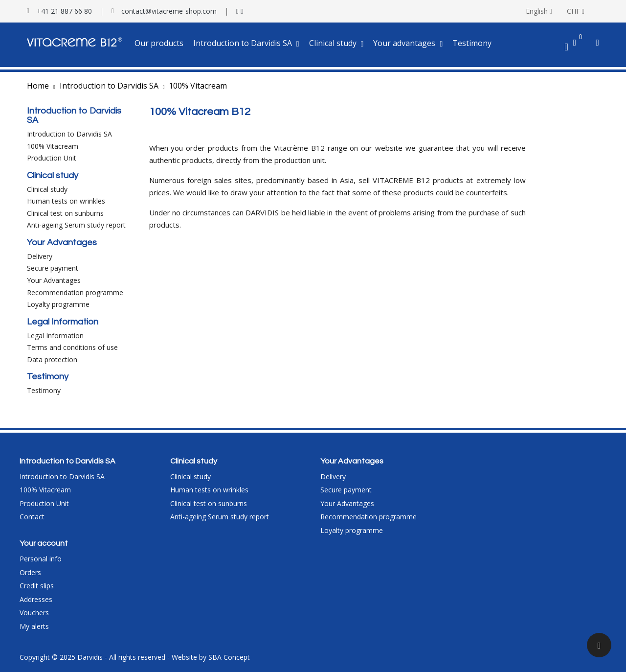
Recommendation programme (75, 292)
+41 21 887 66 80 (64, 11)
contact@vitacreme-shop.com (169, 11)
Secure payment (53, 268)
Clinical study (47, 189)
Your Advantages (54, 280)
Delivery (40, 256)
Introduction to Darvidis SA (69, 134)
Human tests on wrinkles (66, 201)
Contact (32, 517)
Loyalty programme (58, 304)
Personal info (41, 559)
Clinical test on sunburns (65, 213)
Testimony (44, 390)
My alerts (34, 626)
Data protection (52, 359)
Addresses (36, 599)
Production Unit (52, 158)
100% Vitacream (53, 146)
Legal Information (55, 336)
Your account (44, 543)
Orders (30, 572)
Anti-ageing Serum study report (76, 225)
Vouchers (34, 613)
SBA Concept (229, 657)
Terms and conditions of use (72, 347)
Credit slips (37, 586)
